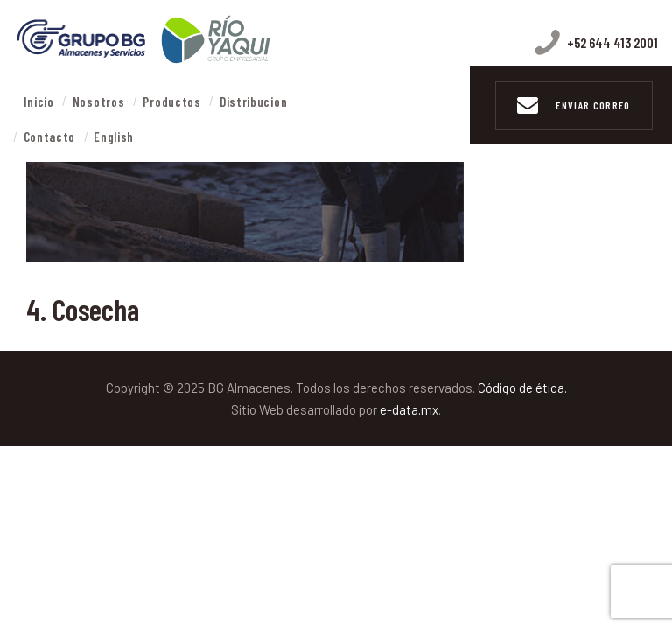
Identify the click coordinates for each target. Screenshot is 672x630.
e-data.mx (409, 409)
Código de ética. (522, 388)
